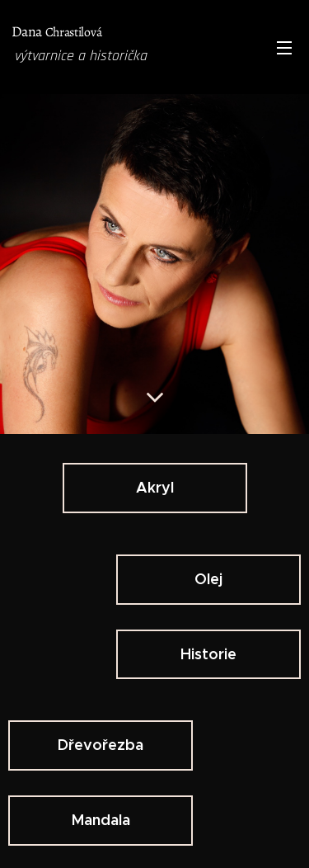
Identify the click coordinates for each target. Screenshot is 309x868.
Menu (284, 48)
